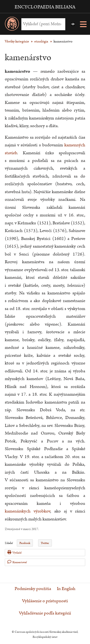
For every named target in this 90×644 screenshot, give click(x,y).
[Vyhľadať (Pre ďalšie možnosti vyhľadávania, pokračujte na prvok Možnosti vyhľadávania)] (42, 24)
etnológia (41, 41)
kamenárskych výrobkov (27, 511)
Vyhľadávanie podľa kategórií (45, 613)
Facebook (25, 543)
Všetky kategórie (17, 41)
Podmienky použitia (33, 589)
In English (66, 589)
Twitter (45, 543)
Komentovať (17, 562)
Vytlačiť (15, 552)
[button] (73, 24)
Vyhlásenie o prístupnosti (45, 601)
